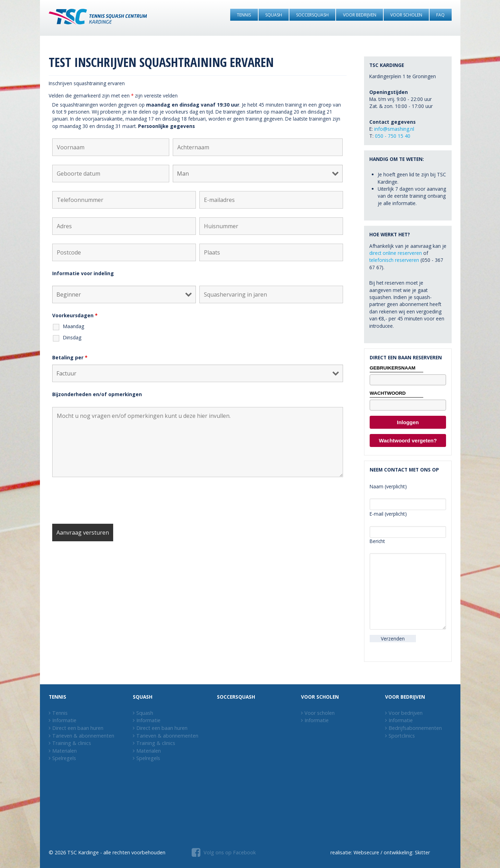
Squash (145, 713)
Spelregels (64, 758)
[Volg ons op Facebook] (223, 853)
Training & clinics (72, 743)
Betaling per (70, 357)
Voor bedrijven (406, 713)
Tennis (60, 713)
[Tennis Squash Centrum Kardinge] (98, 18)
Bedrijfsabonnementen (415, 728)
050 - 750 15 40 (393, 136)
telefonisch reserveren (394, 260)
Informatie (64, 720)
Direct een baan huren (78, 728)
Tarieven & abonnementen (83, 736)
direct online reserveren (396, 253)
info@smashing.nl (394, 129)
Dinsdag (72, 337)
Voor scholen (320, 713)
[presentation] (105, 501)
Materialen (64, 751)
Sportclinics (402, 736)
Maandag (73, 326)
